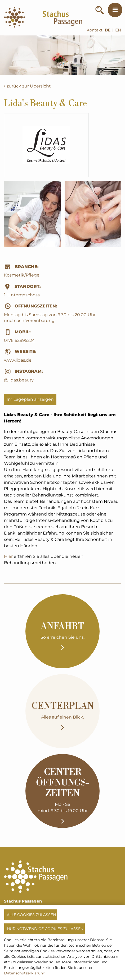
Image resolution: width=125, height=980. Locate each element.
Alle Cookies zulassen (31, 915)
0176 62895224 (19, 340)
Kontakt (95, 30)
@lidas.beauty (19, 380)
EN (118, 30)
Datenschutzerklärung (25, 973)
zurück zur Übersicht (27, 86)
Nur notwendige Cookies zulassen (45, 929)
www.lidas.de (18, 360)
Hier (8, 556)
